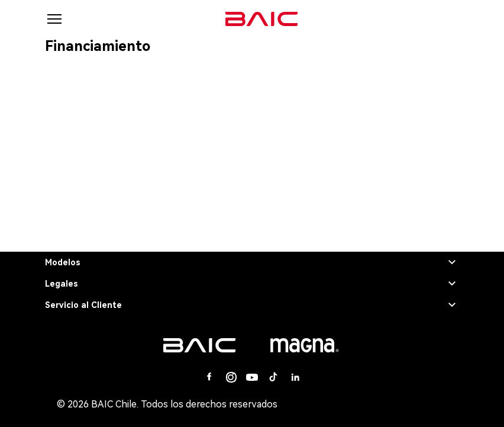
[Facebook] (209, 377)
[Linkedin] (295, 377)
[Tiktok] (273, 377)
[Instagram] (231, 377)
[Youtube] (252, 377)
